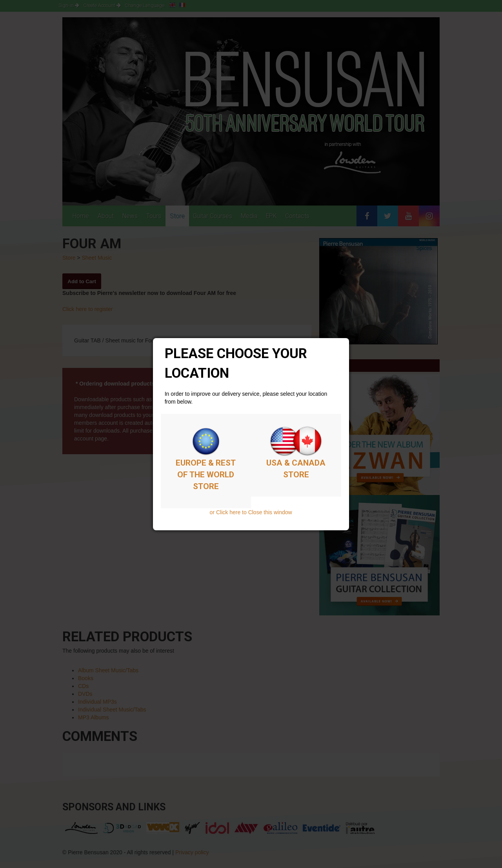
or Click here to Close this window (251, 512)
